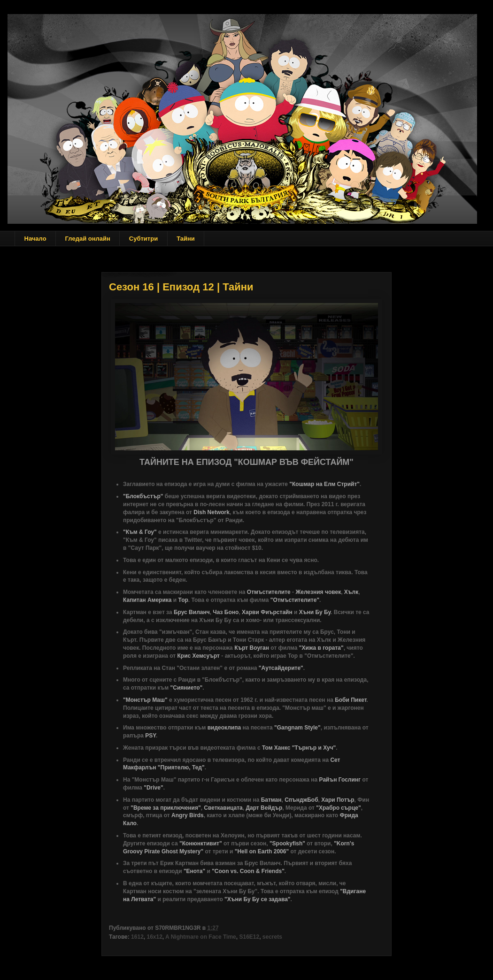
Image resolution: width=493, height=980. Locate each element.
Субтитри (143, 239)
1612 (137, 937)
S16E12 (249, 937)
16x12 (154, 937)
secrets (272, 937)
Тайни (186, 239)
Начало (35, 239)
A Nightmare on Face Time (201, 937)
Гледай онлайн (88, 239)
